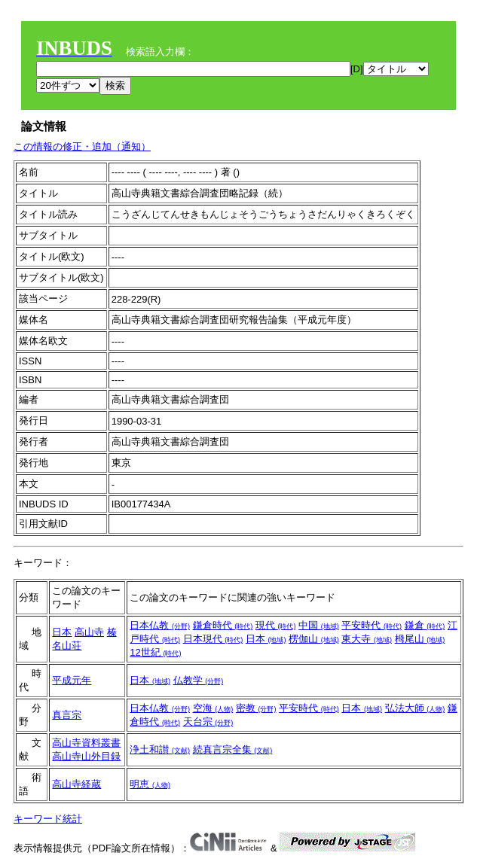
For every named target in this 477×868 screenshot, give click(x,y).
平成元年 (72, 680)
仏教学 (199, 680)
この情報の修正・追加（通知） (82, 146)
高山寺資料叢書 (86, 743)
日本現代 (213, 639)
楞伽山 (314, 639)
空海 (213, 708)
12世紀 (155, 652)
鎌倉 (425, 625)
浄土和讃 (160, 749)
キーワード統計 (48, 819)
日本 (62, 632)
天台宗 (208, 722)
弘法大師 (415, 708)
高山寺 (89, 632)
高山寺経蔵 (76, 784)
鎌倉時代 (223, 625)
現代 (276, 625)
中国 (319, 625)
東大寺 (367, 639)
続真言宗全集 (233, 749)
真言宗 (67, 715)
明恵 (150, 784)
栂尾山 (420, 639)
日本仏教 (160, 625)
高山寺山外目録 (86, 756)
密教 (256, 708)
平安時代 (372, 625)
